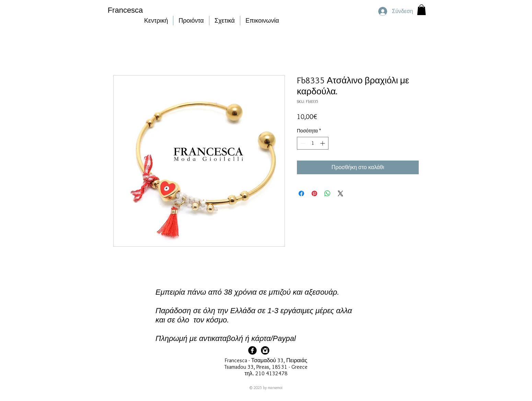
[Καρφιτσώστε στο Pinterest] (314, 193)
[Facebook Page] (252, 350)
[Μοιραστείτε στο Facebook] (301, 193)
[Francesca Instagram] (265, 350)
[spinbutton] (313, 143)
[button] (421, 10)
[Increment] (323, 143)
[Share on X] (340, 193)
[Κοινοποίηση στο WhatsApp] (327, 193)
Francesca (125, 10)
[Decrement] (302, 143)
